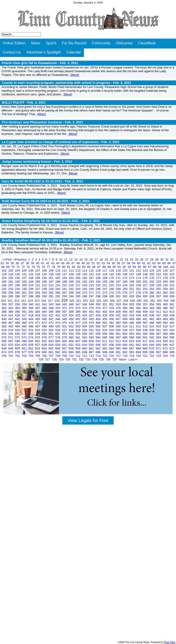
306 (152, 296)
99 (160, 267)
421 (51, 315)
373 (78, 308)
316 (44, 301)
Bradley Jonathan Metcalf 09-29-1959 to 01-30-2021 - (51, 240)
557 (92, 334)
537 (132, 330)
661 (92, 348)
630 (58, 345)
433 (132, 315)
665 (119, 348)
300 (112, 296)
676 (18, 352)
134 (45, 274)
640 (125, 345)
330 (139, 301)
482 (112, 323)
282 (166, 293)
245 (92, 289)
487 (145, 323)
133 (38, 274)
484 (125, 323)
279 (145, 293)
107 (38, 271)
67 (174, 263)
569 (172, 334)
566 (152, 334)
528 (72, 330)
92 (125, 267)
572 (18, 337)
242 (72, 289)
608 (85, 341)
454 (98, 319)
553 (65, 334)
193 (92, 282)
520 (18, 330)
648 (4, 348)
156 (18, 278)
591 (145, 337)
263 (38, 293)
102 (4, 271)
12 (71, 260)
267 (65, 293)
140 (85, 274)
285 (11, 296)
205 (172, 282)
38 (28, 263)
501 (65, 326)
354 (125, 304)
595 (172, 337)
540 (152, 330)
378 (112, 308)
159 (38, 278)
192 (85, 282)
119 (119, 271)
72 (24, 267)
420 (45, 315)
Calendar (74, 52)
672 (166, 348)
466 (4, 323)
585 (105, 337)
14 (81, 260)
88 (104, 267)
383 (145, 308)
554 (72, 334)
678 (31, 352)
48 (78, 263)
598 (18, 341)
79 (59, 267)
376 (98, 308)
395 (51, 312)
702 (18, 356)
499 (51, 326)
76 (44, 267)
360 (166, 304)
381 (132, 308)
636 (98, 345)
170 (112, 278)
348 (85, 304)
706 (45, 356)
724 (166, 356)
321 (79, 301)
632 (72, 345)
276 (125, 293)
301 (119, 296)
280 (152, 293)
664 (112, 348)
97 (150, 267)
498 (45, 326)
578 (58, 337)
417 (25, 315)
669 (145, 348)
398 (72, 312)
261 (25, 293)
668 (139, 348)
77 (49, 267)
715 (105, 356)
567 (159, 334)
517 (172, 326)
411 (159, 312)
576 (45, 337)
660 (85, 348)
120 (125, 271)
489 (159, 323)
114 (85, 271)
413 (172, 312)
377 (105, 308)
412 (166, 312)
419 (38, 315)
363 (11, 308)
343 (51, 304)
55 (114, 263)
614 (125, 341)
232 (4, 289)
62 (149, 263)
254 (152, 289)
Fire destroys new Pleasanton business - (43, 122)
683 (65, 352)
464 (166, 319)
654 (45, 348)
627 (38, 345)
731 (75, 359)
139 (78, 274)
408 (139, 312)
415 (11, 315)
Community (101, 43)
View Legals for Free (88, 420)
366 (31, 308)
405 (119, 312)
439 (172, 315)
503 (78, 326)
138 (72, 274)
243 (78, 289)
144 (112, 274)
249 (119, 289)
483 (119, 323)
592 (152, 337)
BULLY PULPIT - (24, 102)
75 (39, 267)
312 (17, 301)
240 (58, 289)
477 (78, 323)
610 (98, 341)
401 (92, 312)
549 (38, 334)
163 (65, 278)
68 (3, 267)
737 (115, 359)
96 (145, 267)
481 (105, 323)
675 (11, 352)
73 (29, 267)
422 (58, 315)
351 (105, 304)
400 (85, 312)
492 (4, 326)
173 (132, 278)
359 (159, 304)
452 (85, 319)
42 (48, 263)
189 (65, 282)
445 (38, 319)
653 (38, 348)
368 (45, 308)
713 (92, 356)
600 (31, 341)
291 (51, 296)
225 (132, 285)
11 (66, 260)
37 (23, 263)
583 (92, 337)
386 (166, 308)
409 (145, 312)
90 (115, 267)
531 (92, 330)
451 (78, 319)
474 (58, 323)
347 (78, 304)
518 (4, 330)
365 (25, 308)
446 (45, 319)
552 (58, 334)
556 (85, 334)
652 (31, 348)
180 (4, 282)
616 (139, 341)
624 (18, 345)
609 (92, 341)
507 (105, 326)
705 (38, 356)
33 (3, 263)
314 (31, 301)
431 (119, 315)
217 (78, 285)
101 (172, 267)
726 (41, 359)
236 (31, 289)
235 (25, 289)
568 (166, 334)
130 (18, 274)
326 (112, 301)
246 (98, 289)
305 (145, 296)
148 (139, 274)
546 (18, 334)
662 (98, 348)
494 (18, 326)
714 (98, 356)
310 (4, 301)
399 (78, 312)
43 (53, 263)
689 (105, 352)
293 (65, 296)
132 (31, 274)
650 (18, 348)
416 (18, 315)
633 (78, 345)
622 (4, 345)
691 (119, 352)
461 (145, 319)
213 (51, 285)
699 (172, 352)
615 (132, 341)
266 (58, 293)
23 (127, 260)
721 (145, 356)
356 (139, 304)
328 (126, 301)
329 (133, 301)
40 (38, 263)
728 (55, 359)
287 (25, 296)
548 (31, 334)
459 (132, 319)
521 (25, 330)
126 (166, 271)
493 (11, 326)
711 (78, 356)
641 (132, 345)
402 (98, 312)
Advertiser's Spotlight (44, 52)
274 (112, 293)
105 (25, 271)
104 (18, 271)
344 (58, 304)
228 (152, 285)
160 (45, 278)
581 (78, 337)
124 (152, 271)
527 (65, 330)
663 (105, 348)
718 (125, 356)
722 (152, 356)
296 (85, 296)
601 (38, 341)
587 (119, 337)
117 (105, 271)
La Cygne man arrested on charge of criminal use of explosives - (61, 142)
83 (79, 267)
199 (132, 282)
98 (155, 267)
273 (105, 293)
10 (61, 260)
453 (92, 319)
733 (88, 359)
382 (139, 308)
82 (74, 267)
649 (11, 348)
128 (4, 274)
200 (139, 282)
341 (38, 304)
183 (25, 282)
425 (78, 315)
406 (125, 312)
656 (58, 348)
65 (165, 263)
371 (65, 308)
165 (78, 278)
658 (72, 348)
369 (51, 308)
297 (92, 296)
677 (25, 352)
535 (119, 330)
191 (78, 282)
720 (139, 356)
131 (25, 274)
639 (119, 345)
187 (51, 282)
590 (139, 337)
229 (159, 285)
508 (112, 326)
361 (172, 304)
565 (145, 334)
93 (130, 267)
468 (18, 323)
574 (31, 337)
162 (58, 278)
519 (11, 330)
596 (4, 341)
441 (11, 319)
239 (51, 289)
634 (85, 345)
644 (152, 345)
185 (38, 282)
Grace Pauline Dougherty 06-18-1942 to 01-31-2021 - (51, 221)
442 (18, 319)
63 (154, 263)
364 (18, 308)
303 (132, 296)
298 (98, 296)
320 (72, 301)
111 (65, 271)
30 (162, 260)
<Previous (20, 260)
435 (145, 315)
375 (92, 308)
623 (11, 345)
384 (152, 308)
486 (139, 323)
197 (119, 282)
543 (172, 330)
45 (63, 263)
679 (38, 352)
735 (102, 359)
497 (38, 326)
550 (45, 334)
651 (25, 348)
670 (152, 348)
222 (112, 285)
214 (58, 285)
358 (152, 304)
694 (139, 352)
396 (58, 312)
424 (72, 315)
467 (11, 323)
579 (65, 337)
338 (18, 304)
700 (4, 356)
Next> (123, 359)
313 (24, 301)
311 (11, 301)
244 (85, 289)
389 (11, 312)
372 (72, 308)
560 (112, 334)
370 (58, 308)
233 (11, 289)
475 (65, 323)
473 (51, 323)
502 (72, 326)
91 (120, 267)
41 (43, 263)
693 (132, 352)
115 (92, 271)
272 (98, 293)
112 (72, 271)
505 (92, 326)
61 (144, 263)
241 (65, 289)
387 (172, 308)
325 (106, 301)
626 (31, 345)
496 (31, 326)
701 (11, 356)
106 (31, 271)
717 (119, 356)
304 (139, 296)
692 (125, 352)
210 (31, 285)
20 (112, 260)
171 (119, 278)
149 (145, 274)
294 (72, 296)
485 (132, 323)
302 (125, 296)
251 (132, 289)
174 (139, 278)
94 (135, 267)
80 (64, 267)
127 (172, 271)
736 (108, 359)
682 (58, 352)
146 (125, 274)
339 (25, 304)
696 (152, 352)
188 (58, 282)
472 (45, 323)
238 (45, 289)
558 (98, 334)
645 (159, 345)
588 (125, 337)
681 (51, 352)
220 (98, 285)
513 (145, 326)
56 (119, 263)
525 (51, 330)
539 (145, 330)
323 (92, 301)
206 (4, 285)
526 (58, 330)
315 (37, 301)
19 (107, 260)
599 (25, 341)
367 (38, 308)
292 (58, 296)
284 (4, 296)
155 (11, 278)
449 (65, 319)
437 (159, 315)
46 (68, 263)
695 (145, 352)
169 (105, 278)
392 (31, 312)
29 (157, 260)
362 (4, 308)
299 (105, 296)
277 (132, 293)
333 (159, 301)
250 (125, 289)
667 (132, 348)
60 (139, 263)
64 (159, 263)
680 (45, 352)
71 (18, 267)
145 (119, 274)
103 (11, 271)
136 (58, 274)
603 (51, 341)
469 (25, 323)
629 (51, 345)
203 (159, 282)
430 (112, 315)
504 (85, 326)
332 (153, 301)
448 (58, 319)
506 (98, 326)
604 (58, 341)
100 (166, 267)
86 (94, 267)
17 (96, 260)
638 (112, 345)
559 (105, 334)
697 (159, 352)
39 (33, 263)
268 (72, 293)
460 (139, 319)
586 (112, 337)
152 (166, 274)
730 (68, 359)
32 (172, 260)
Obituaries (124, 43)
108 (45, 271)
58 (129, 263)
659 (78, 348)
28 (152, 260)
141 (92, 274)
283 (172, 293)
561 (119, 334)
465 (172, 319)
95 (140, 267)
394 (45, 312)
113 (78, 271)
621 (172, 341)
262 (31, 293)
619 (159, 341)
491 (172, 323)
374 (85, 308)
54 (109, 263)
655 (51, 348)
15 (86, 260)
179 (172, 278)
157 (25, 278)
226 (139, 285)
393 (38, 312)
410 (152, 312)
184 (31, 282)
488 (152, 323)
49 (83, 263)
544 (4, 334)
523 (38, 330)
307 (159, 296)
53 (104, 263)
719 (132, 356)
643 (145, 345)
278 (139, 293)
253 (145, 289)
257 (172, 289)
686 (85, 352)
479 (92, 323)
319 (65, 300)
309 (172, 296)
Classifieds (147, 43)
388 (4, 312)
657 (65, 348)
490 (166, 323)
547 (25, 334)
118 (112, 271)
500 (58, 326)
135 (51, 274)
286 (18, 296)
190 (72, 282)
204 (166, 282)
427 (92, 315)
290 (45, 296)
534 (112, 330)
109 (51, 271)
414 (4, 315)
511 (132, 326)
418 (31, 315)
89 (110, 267)
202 (152, 282)
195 (105, 282)
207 (11, 285)
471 (38, 323)
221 (105, 285)
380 (125, 308)
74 (34, 267)
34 (8, 263)
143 (105, 274)
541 (159, 330)
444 (31, 319)
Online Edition (14, 43)
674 (4, 352)
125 (159, 271)
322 (86, 301)
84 (84, 267)
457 (119, 319)
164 (72, 278)
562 (125, 334)
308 (166, 296)
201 (145, 282)
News (36, 43)
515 (159, 326)
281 (159, 293)
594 (166, 337)
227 (145, 285)
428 (98, 315)
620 (166, 341)
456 (112, 319)
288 (31, 296)
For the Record (74, 43)
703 (25, 356)
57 (124, 263)
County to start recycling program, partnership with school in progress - (67, 83)
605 (65, 341)
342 (45, 304)
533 (105, 330)
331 (146, 301)
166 (85, 278)
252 (139, 289)
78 (54, 267)
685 (78, 352)
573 (25, 337)
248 (112, 289)
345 (65, 304)
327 (119, 301)
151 (159, 274)
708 (58, 356)
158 (31, 278)
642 (139, 345)
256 (166, 289)
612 (112, 341)
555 (78, 334)
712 (85, 356)
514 (152, 326)
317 (51, 301)
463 (159, 319)
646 (166, 345)
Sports (51, 43)
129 (11, 274)
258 (4, 293)
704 (31, 356)
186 (45, 282)
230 (166, 285)
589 (132, 337)
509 (119, 326)
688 (98, 352)
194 (98, 282)
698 (166, 352)
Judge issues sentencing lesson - (37, 162)
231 (172, 285)
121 (132, 271)
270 (85, 293)
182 (18, 282)
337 (11, 304)
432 (125, 315)
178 (166, 278)
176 (152, 278)
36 (18, 263)
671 (159, 348)
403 (105, 312)
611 (105, 341)
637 (105, 345)
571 (11, 337)
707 (51, 356)
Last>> (133, 359)
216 (72, 285)
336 (4, 304)
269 (78, 293)
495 (25, 326)
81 (69, 267)
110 (58, 271)
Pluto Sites (170, 642)
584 (98, 337)
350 (98, 304)
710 (72, 356)
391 (25, 312)
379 (119, 308)
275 (119, 293)
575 (38, 337)
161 (51, 278)
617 (145, 341)
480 (98, 323)
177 (159, 278)
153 (172, 274)
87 (99, 267)
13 (76, 260)
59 (134, 263)
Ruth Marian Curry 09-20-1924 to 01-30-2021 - (46, 201)
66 (170, 263)
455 (105, 319)
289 (38, 296)
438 (166, 315)
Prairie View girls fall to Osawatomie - (40, 63)
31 (167, 260)
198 (125, 282)
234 (18, 289)
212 (45, 285)
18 (102, 260)
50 (88, 263)
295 (78, 296)
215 (65, 285)
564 (139, 334)
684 (72, 352)
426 (85, 315)
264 (45, 293)
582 (85, 337)
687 (92, 352)
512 (139, 326)
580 (72, 337)
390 (18, 312)
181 (11, 282)
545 (11, 334)
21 (117, 260)
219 (92, 285)
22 (122, 260)
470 (31, 323)
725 (172, 356)
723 (159, 356)
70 (13, 267)
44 (58, 263)
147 (132, 274)
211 (38, 285)
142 (98, 274)
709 (65, 356)
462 (152, 319)
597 (11, 341)
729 (61, 359)
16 (91, 260)
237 (38, 289)
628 (45, 345)
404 (112, 312)
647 (172, 345)
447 (51, 319)
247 (105, 289)
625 (25, 345)
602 (45, 341)
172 (125, 278)
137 (65, 274)
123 (145, 271)
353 (119, 304)
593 (159, 337)
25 (137, 260)
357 (145, 304)
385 (159, 308)
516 (166, 326)
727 (48, 359)
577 (51, 337)
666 (125, 348)
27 (147, 260)
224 (125, 285)
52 (99, 263)
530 (85, 330)
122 (139, 271)
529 (78, 330)
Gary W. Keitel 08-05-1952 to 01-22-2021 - (43, 181)
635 (92, 345)
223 (119, 285)
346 (72, 304)
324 (99, 301)
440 (4, 319)
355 (132, 304)
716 (112, 356)
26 (142, 260)
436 (152, 315)
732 (81, 359)
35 (13, 263)
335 (173, 301)
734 (95, 359)
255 (159, 289)
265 (51, 293)
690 (112, 352)
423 (65, 315)
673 (172, 348)
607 (78, 341)
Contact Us (12, 52)
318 (58, 301)
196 (112, 282)
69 (8, 267)
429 (105, 315)
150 (152, 274)
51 (93, 263)
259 (11, 293)
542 (166, 330)
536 (125, 330)
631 (65, 345)
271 (92, 293)
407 (132, 312)
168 (98, 278)
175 (145, 278)
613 (119, 341)
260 (18, 293)
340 (31, 304)
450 (72, 319)
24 (132, 260)
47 (73, 263)
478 (85, 323)
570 (4, 337)
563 (132, 334)
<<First (7, 260)
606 (72, 341)
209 (25, 285)
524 (45, 330)
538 (139, 330)
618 (152, 341)
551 (51, 334)
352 (112, 304)
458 (125, 319)
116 (98, 271)
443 (25, 319)
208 (18, 285)
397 (65, 312)
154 (4, 278)
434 (139, 315)
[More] (75, 75)
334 (166, 301)
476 (72, 323)
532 (98, 330)
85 (89, 267)
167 (92, 278)
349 (92, 304)
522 (31, 330)
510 (125, 326)
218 (85, 285)
